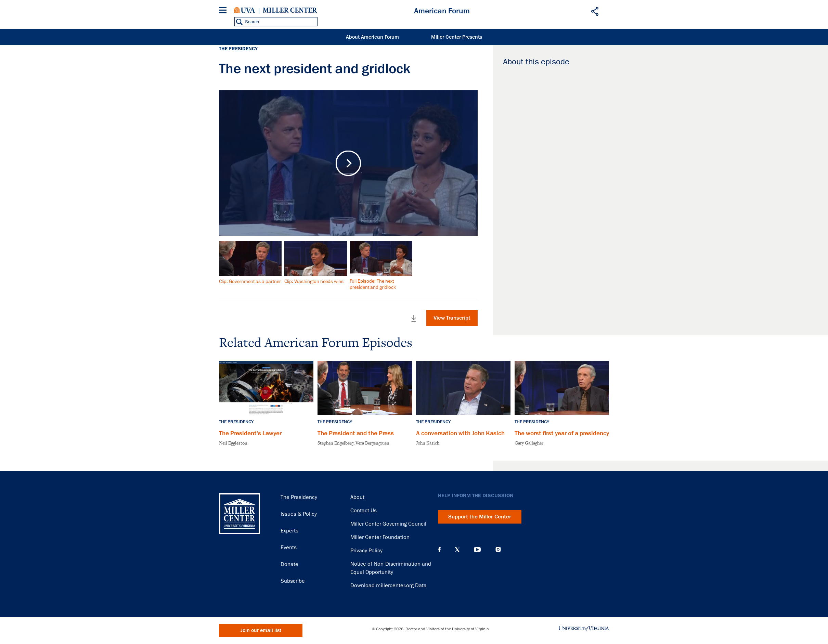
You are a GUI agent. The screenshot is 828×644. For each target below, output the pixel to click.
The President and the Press (356, 433)
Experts (289, 531)
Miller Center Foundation (380, 537)
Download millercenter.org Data (389, 585)
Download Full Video (414, 318)
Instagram (498, 549)
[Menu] (224, 11)
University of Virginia (245, 10)
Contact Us (364, 511)
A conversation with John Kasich (460, 433)
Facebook (439, 550)
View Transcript (452, 318)
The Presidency (299, 497)
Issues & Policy (299, 514)
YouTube (477, 550)
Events (289, 548)
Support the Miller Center (480, 517)
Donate (289, 564)
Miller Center (290, 10)
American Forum (442, 11)
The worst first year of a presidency (562, 433)
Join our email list (261, 630)
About (357, 497)
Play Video (348, 163)
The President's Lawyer (250, 433)
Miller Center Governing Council (388, 524)
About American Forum (372, 37)
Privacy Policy (366, 551)
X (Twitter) (457, 550)
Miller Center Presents (457, 37)
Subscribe (293, 581)
